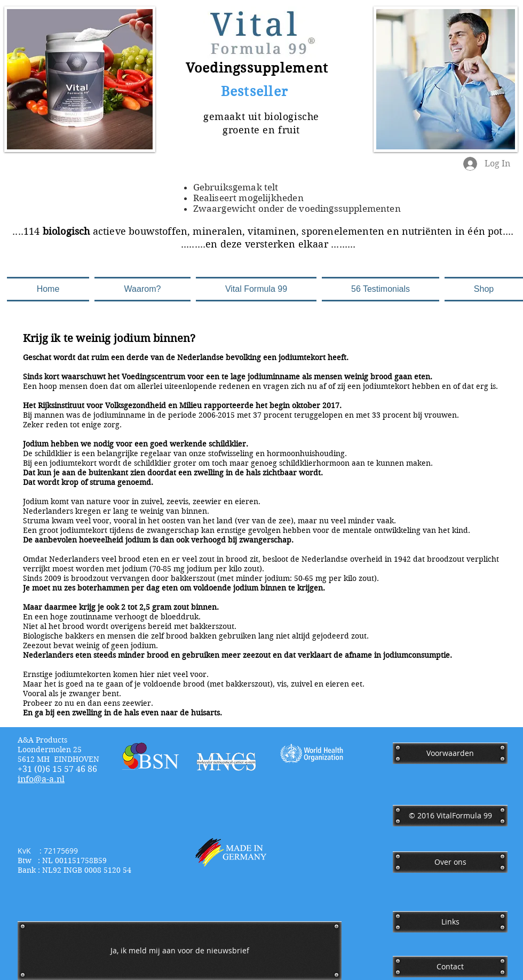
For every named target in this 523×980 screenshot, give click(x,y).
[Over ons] (450, 862)
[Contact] (450, 967)
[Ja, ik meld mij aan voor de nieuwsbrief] (180, 951)
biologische (292, 117)
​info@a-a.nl (41, 779)
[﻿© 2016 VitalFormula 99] (450, 816)
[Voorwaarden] (450, 753)
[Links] (450, 922)
